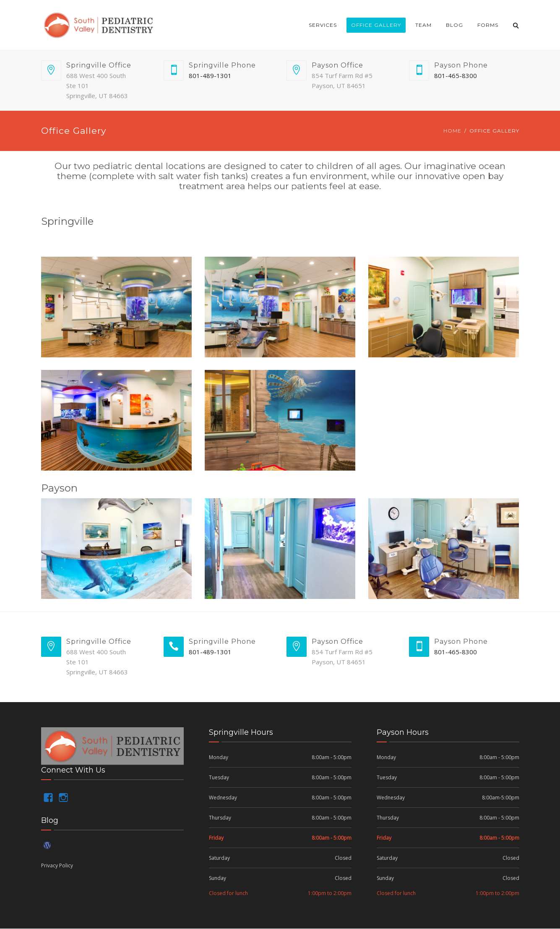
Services (323, 25)
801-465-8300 (456, 75)
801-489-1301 (210, 75)
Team (423, 25)
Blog (455, 25)
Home (452, 131)
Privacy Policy (57, 865)
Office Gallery (376, 25)
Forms (488, 25)
